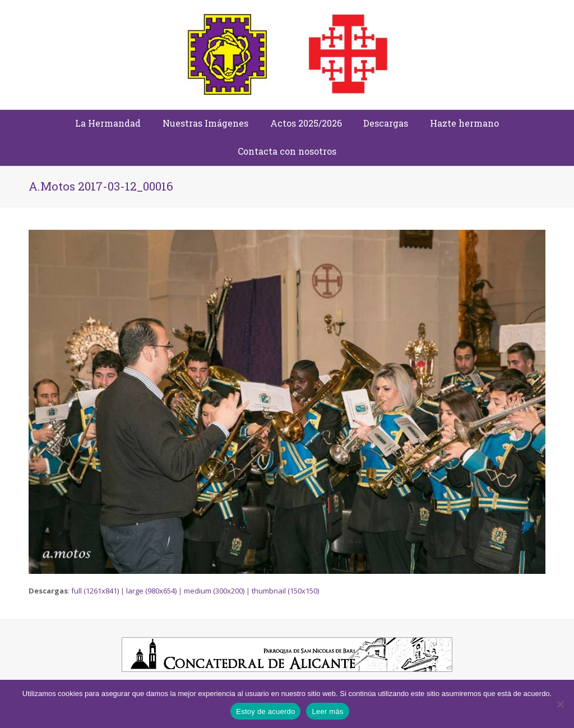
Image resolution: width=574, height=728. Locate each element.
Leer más (327, 711)
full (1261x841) (95, 591)
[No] (560, 704)
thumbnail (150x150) (285, 591)
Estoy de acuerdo (265, 711)
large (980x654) (151, 591)
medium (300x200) (214, 591)
